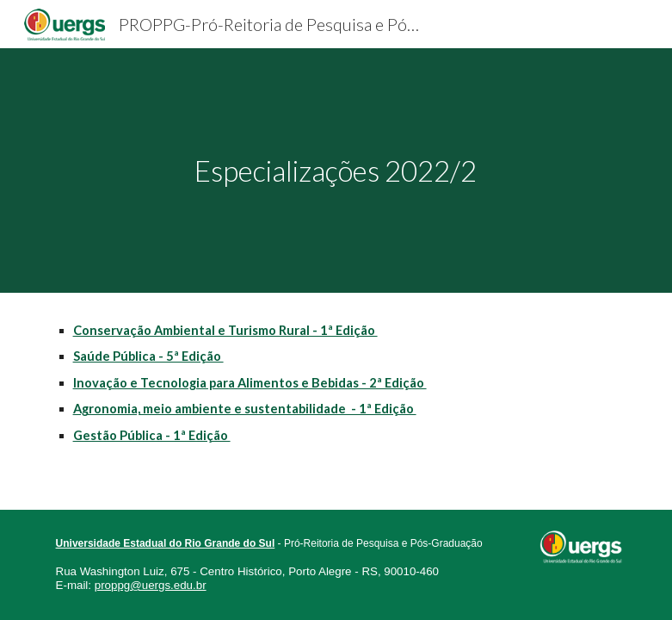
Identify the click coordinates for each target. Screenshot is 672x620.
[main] (336, 171)
